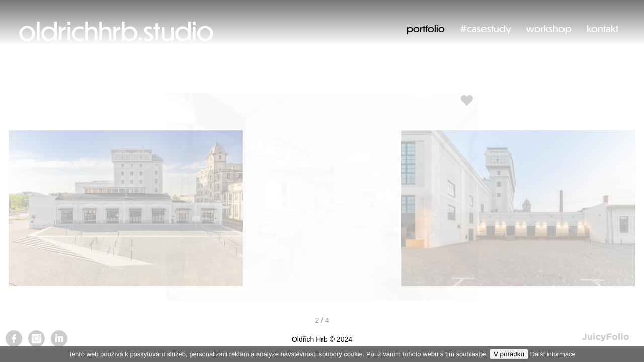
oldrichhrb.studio (116, 31)
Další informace (552, 354)
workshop (549, 28)
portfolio (426, 28)
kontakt (602, 28)
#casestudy (486, 28)
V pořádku (509, 354)
